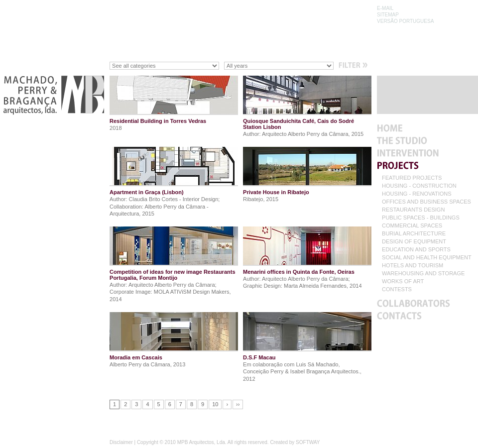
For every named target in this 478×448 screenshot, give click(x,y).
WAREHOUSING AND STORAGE (423, 274)
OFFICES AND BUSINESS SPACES (426, 202)
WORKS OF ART (403, 281)
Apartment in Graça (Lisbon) (147, 192)
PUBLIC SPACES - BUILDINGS (421, 218)
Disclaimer (121, 442)
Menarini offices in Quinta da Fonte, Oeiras (299, 272)
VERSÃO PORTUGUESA (405, 21)
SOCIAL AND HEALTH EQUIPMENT (427, 258)
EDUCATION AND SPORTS (416, 250)
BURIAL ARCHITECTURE (414, 234)
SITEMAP (388, 15)
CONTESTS (397, 289)
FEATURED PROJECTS (412, 178)
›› (238, 404)
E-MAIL (385, 8)
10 (215, 404)
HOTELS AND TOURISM (413, 266)
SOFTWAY (308, 442)
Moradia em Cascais (136, 357)
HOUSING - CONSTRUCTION (419, 186)
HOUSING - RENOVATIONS (417, 194)
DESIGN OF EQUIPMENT (414, 242)
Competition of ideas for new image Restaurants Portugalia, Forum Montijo (172, 275)
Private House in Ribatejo (276, 192)
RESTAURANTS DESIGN (413, 210)
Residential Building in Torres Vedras (158, 121)
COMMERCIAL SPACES (412, 226)
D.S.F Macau (259, 357)
